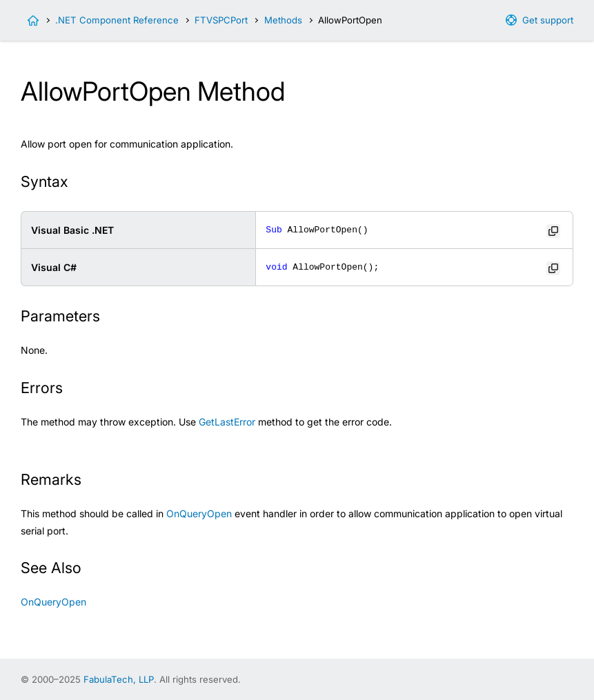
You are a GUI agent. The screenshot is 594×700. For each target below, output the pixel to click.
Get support (548, 20)
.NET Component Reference (117, 20)
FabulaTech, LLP (119, 679)
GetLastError (227, 422)
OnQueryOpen (199, 513)
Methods (283, 20)
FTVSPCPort (221, 20)
